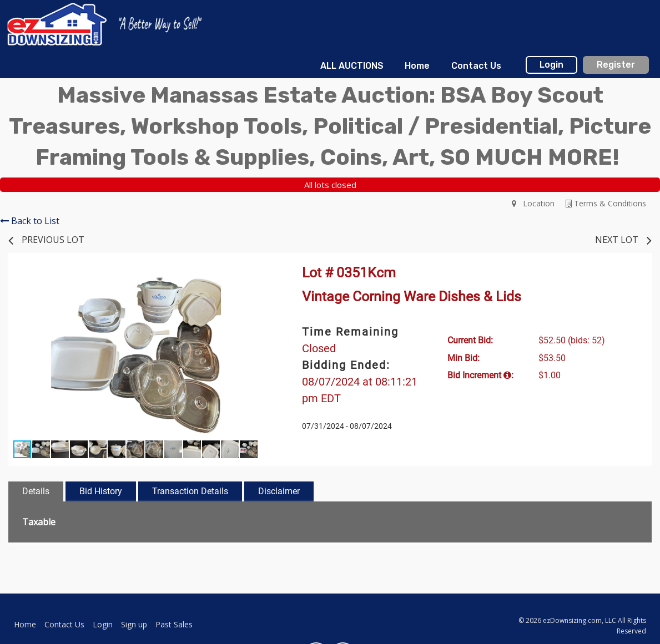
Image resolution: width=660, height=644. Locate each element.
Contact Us (476, 66)
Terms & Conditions (606, 203)
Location (533, 203)
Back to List (30, 221)
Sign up (134, 624)
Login (551, 65)
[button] (253, 280)
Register (616, 65)
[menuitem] (352, 66)
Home (417, 66)
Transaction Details (190, 491)
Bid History (101, 491)
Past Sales (174, 624)
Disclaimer (279, 491)
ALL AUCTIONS (352, 66)
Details (36, 491)
